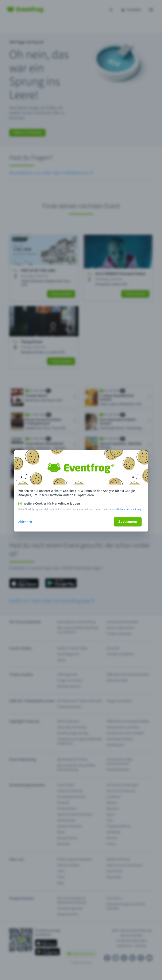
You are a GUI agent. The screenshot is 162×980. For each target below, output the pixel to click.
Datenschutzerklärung (129, 509)
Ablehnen (25, 522)
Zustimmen (128, 521)
